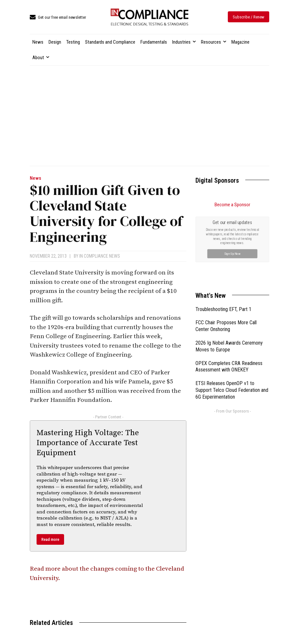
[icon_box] (58, 18)
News (35, 178)
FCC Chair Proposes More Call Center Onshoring (226, 326)
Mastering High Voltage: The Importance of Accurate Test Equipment (88, 443)
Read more (50, 539)
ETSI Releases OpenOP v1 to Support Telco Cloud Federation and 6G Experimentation (232, 390)
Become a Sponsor (232, 205)
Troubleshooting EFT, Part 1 (223, 309)
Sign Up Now (233, 253)
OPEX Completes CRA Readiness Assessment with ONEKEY (229, 367)
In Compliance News (100, 256)
